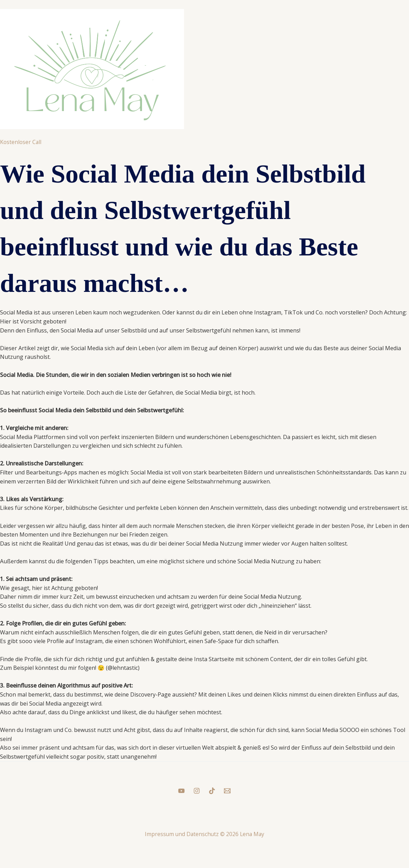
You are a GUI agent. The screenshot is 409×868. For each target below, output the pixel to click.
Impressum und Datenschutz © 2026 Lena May (204, 834)
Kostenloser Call (21, 142)
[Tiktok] (212, 791)
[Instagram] (197, 791)
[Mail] (227, 791)
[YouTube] (181, 791)
